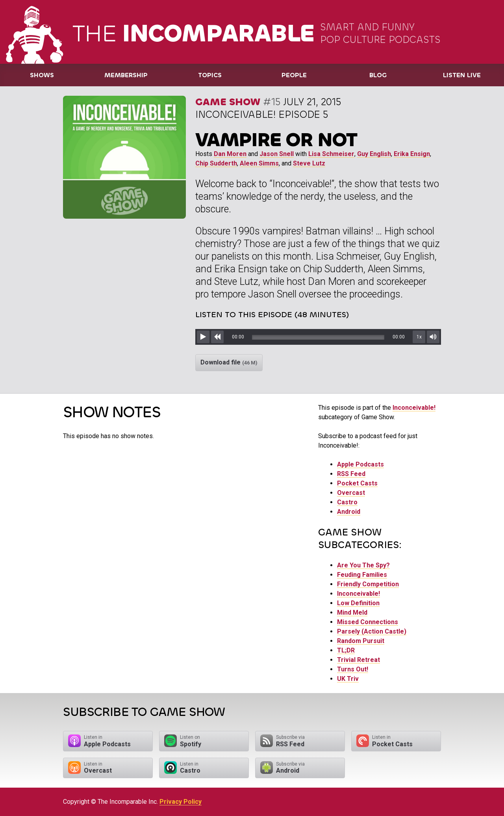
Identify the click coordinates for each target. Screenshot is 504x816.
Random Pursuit (361, 641)
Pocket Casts (357, 483)
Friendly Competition (368, 584)
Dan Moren (230, 154)
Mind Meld (352, 612)
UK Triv (348, 679)
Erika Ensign (412, 154)
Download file (229, 362)
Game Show (228, 102)
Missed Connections (368, 622)
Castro (347, 502)
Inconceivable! (414, 408)
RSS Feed (351, 474)
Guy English (374, 154)
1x (419, 337)
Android (349, 512)
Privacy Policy (181, 802)
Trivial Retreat (359, 660)
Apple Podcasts (360, 464)
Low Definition (358, 603)
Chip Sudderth (216, 163)
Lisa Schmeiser (331, 154)
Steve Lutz (309, 163)
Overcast (351, 493)
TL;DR (346, 650)
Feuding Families (362, 575)
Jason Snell (277, 154)
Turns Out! (353, 669)
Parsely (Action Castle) (372, 631)
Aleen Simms (259, 163)
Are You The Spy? (363, 565)
